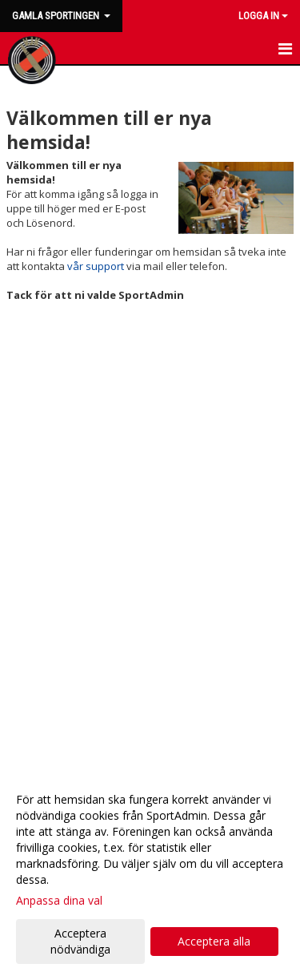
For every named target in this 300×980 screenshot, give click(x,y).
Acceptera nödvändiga (80, 941)
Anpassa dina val (59, 901)
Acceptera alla (214, 941)
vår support (96, 266)
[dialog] (150, 874)
